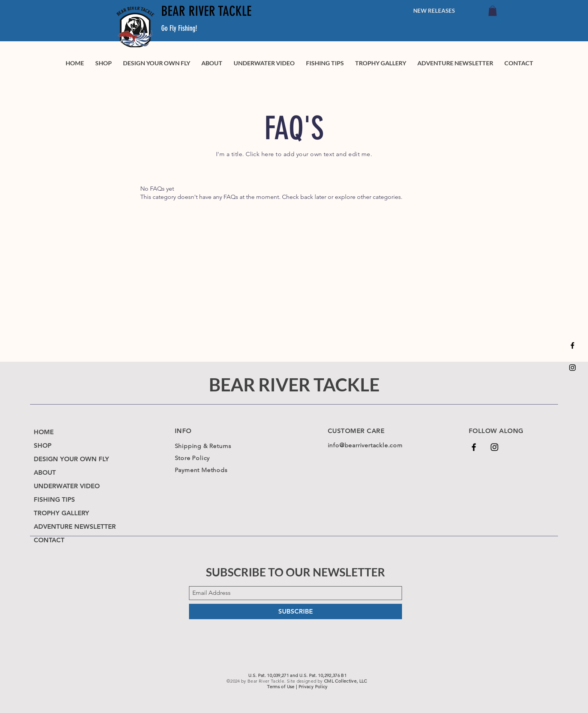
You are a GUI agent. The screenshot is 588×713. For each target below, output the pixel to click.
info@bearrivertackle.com (365, 445)
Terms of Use (281, 687)
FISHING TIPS (54, 499)
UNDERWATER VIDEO (67, 486)
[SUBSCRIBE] (295, 611)
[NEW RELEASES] (434, 11)
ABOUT (45, 472)
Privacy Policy (313, 687)
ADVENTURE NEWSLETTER (75, 526)
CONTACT (49, 540)
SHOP (43, 445)
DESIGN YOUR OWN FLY (71, 459)
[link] (493, 11)
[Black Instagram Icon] (572, 368)
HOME (44, 432)
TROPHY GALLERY (61, 513)
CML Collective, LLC (346, 681)
